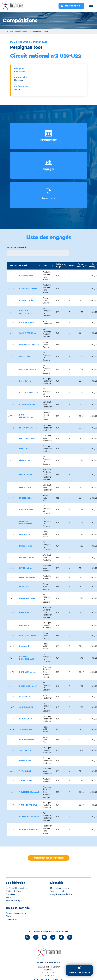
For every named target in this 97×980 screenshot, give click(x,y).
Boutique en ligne (14, 901)
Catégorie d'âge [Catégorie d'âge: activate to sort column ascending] (60, 265)
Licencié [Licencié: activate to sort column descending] (23, 265)
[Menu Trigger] (91, 6)
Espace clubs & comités (17, 913)
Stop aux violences (79, 972)
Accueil (10, 31)
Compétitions (21, 31)
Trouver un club (57, 891)
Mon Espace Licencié (60, 888)
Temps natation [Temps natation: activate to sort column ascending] (81, 265)
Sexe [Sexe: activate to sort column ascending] (71, 265)
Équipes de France (14, 891)
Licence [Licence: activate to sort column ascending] (12, 265)
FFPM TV (10, 897)
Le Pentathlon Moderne (17, 888)
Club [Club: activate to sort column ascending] (45, 265)
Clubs (8, 916)
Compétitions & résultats (62, 894)
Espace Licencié (73, 6)
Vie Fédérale (12, 919)
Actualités (11, 894)
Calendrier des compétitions (49, 858)
